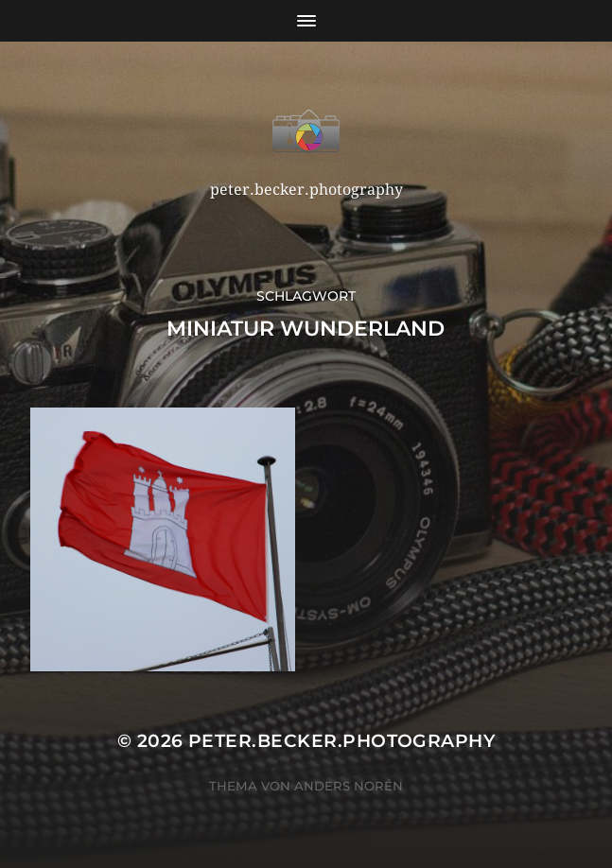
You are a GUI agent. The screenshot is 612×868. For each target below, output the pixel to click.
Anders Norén (349, 786)
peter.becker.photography (341, 741)
